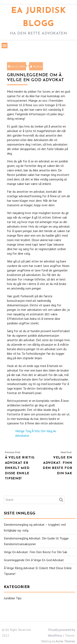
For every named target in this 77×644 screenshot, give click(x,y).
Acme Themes (65, 641)
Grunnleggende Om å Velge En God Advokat (34, 560)
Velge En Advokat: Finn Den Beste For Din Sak (36, 552)
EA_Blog (36, 66)
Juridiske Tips (13, 598)
